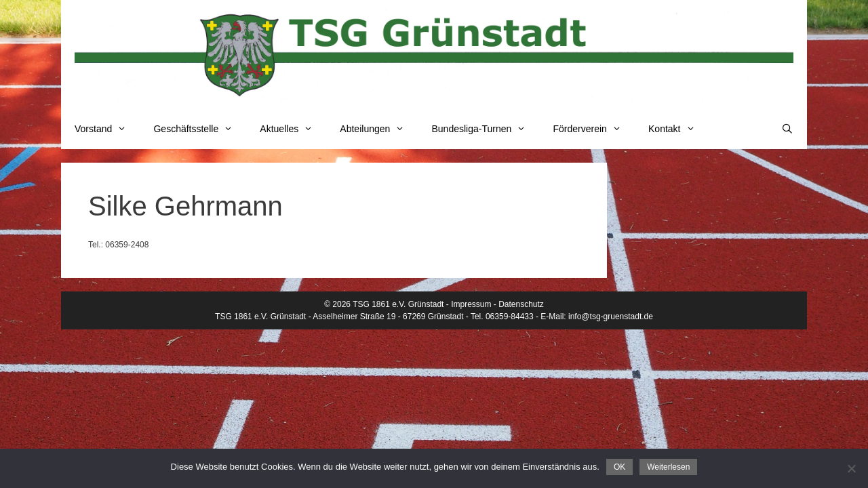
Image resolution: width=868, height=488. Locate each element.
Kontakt (678, 129)
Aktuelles (293, 129)
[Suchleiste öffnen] (787, 129)
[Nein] (851, 468)
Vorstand (107, 129)
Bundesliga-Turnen (486, 129)
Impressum (471, 304)
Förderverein (594, 129)
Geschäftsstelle (200, 129)
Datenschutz (521, 304)
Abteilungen (379, 129)
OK (619, 467)
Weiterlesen (668, 467)
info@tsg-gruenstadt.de (611, 317)
